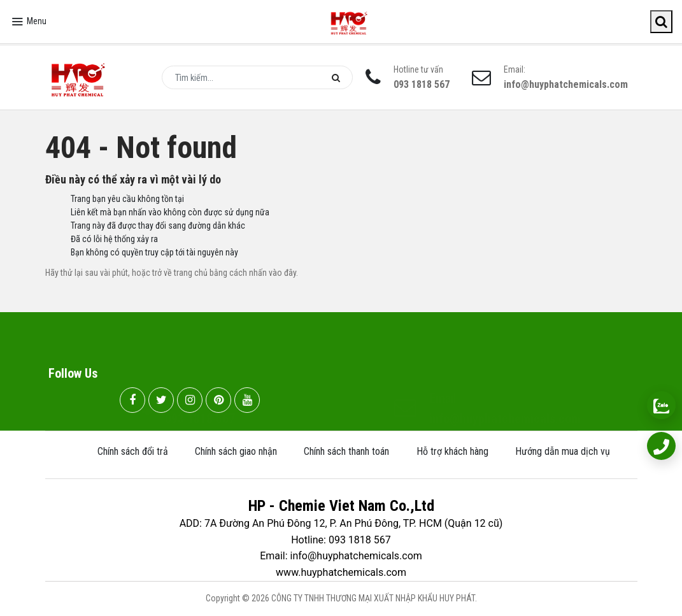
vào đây (282, 273)
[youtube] (247, 401)
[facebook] (132, 401)
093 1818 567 (422, 84)
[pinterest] (218, 401)
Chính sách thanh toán (346, 451)
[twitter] (161, 401)
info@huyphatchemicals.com (566, 84)
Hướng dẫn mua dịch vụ (563, 451)
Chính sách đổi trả (133, 451)
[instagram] (190, 401)
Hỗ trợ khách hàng (452, 451)
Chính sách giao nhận (236, 451)
